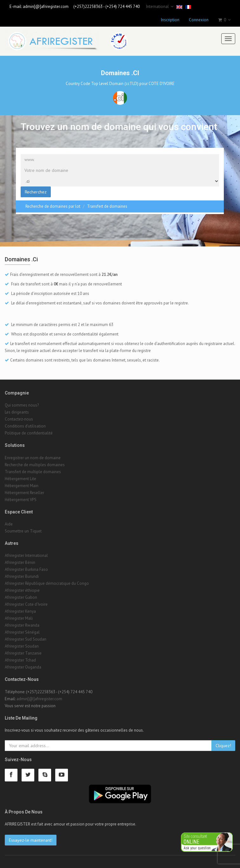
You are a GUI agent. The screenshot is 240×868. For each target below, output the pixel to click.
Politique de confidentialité (29, 433)
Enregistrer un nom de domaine (33, 458)
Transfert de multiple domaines (33, 472)
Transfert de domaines (107, 206)
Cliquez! (223, 746)
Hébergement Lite (20, 479)
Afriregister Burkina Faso (26, 569)
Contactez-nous (19, 419)
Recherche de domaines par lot (53, 206)
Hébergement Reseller (24, 493)
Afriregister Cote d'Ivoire (26, 604)
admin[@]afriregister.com (46, 7)
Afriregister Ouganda (23, 667)
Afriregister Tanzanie (23, 653)
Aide (9, 524)
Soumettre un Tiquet (23, 531)
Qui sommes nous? (22, 405)
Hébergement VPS (21, 500)
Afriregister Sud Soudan (26, 639)
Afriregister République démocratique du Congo (47, 583)
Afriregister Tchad (20, 660)
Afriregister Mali (19, 618)
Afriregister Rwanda (22, 625)
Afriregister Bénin (20, 562)
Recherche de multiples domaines (35, 465)
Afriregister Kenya (20, 611)
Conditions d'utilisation (25, 426)
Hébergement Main (22, 486)
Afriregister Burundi (22, 576)
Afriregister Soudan (22, 646)
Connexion (199, 20)
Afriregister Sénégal (22, 632)
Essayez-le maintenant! (31, 840)
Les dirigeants (17, 412)
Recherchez (36, 192)
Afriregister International (26, 555)
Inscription (170, 20)
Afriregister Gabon (21, 597)
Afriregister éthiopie (22, 590)
